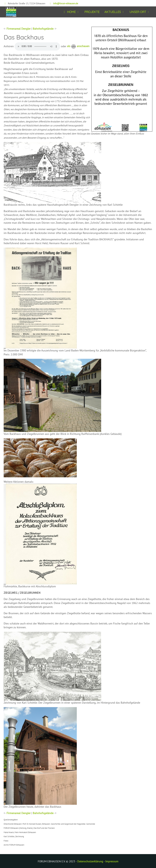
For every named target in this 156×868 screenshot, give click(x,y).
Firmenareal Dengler (19, 29)
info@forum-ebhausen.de (66, 3)
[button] (71, 12)
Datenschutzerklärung (90, 861)
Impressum (112, 861)
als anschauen (78, 46)
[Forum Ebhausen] (10, 12)
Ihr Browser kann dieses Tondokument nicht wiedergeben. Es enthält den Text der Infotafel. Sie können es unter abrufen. (37, 46)
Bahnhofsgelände (43, 29)
